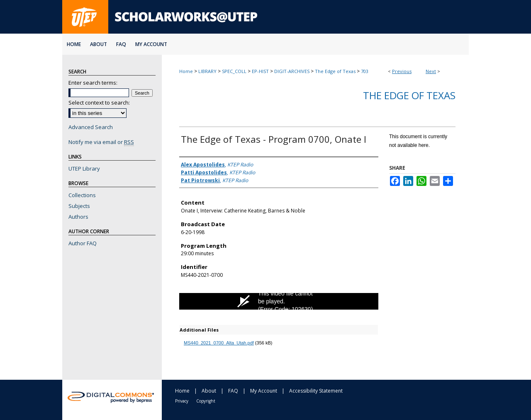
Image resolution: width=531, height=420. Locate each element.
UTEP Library (84, 168)
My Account (264, 391)
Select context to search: (99, 103)
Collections (82, 195)
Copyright (206, 401)
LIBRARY (207, 71)
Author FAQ (83, 243)
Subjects (79, 206)
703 (365, 71)
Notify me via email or (101, 142)
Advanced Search (91, 127)
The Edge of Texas (335, 71)
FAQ (233, 391)
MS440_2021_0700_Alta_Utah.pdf (219, 343)
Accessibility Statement (316, 391)
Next (431, 71)
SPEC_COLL (234, 71)
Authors (78, 217)
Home (186, 71)
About (209, 391)
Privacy (182, 401)
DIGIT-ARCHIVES (292, 71)
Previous (402, 71)
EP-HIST (260, 71)
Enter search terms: (93, 83)
